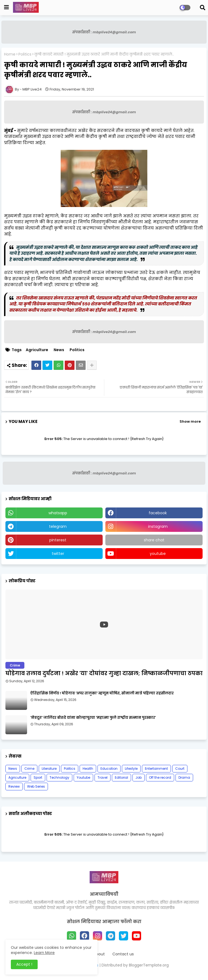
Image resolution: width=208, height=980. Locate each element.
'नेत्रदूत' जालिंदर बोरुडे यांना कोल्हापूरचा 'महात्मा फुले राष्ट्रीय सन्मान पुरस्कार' (93, 718)
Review (14, 786)
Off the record (160, 777)
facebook (158, 513)
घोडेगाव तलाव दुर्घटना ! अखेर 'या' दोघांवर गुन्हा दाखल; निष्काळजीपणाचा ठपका (104, 673)
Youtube (83, 777)
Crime (29, 769)
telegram (58, 526)
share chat (154, 540)
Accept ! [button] (24, 964)
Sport (38, 777)
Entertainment (156, 769)
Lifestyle (131, 769)
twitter (58, 554)
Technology (59, 777)
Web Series (36, 786)
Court (180, 769)
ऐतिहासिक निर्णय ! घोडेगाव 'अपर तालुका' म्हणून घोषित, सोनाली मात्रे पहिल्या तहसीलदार (102, 693)
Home (10, 54)
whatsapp (58, 513)
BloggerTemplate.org (149, 965)
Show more (190, 421)
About (99, 954)
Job (139, 777)
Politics (25, 54)
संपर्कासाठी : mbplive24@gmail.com (104, 32)
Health (88, 769)
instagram (158, 526)
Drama (184, 777)
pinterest (58, 540)
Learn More (44, 953)
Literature (49, 769)
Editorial (121, 777)
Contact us (123, 954)
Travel (103, 777)
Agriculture (37, 350)
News (59, 350)
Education (109, 769)
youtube (158, 554)
